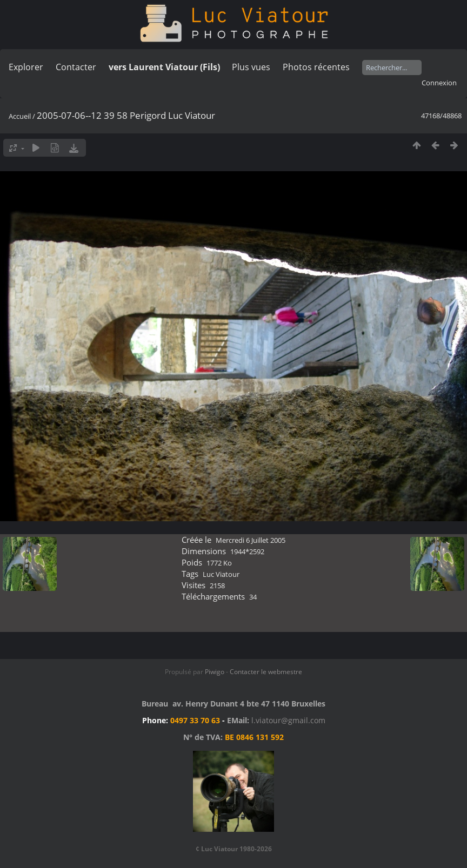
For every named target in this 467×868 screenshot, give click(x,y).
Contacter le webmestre (266, 672)
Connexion (439, 83)
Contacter (76, 67)
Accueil (20, 116)
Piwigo (215, 672)
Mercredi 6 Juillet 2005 (251, 540)
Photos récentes (316, 67)
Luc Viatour (221, 574)
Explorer (26, 67)
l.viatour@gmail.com (288, 720)
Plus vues (251, 67)
